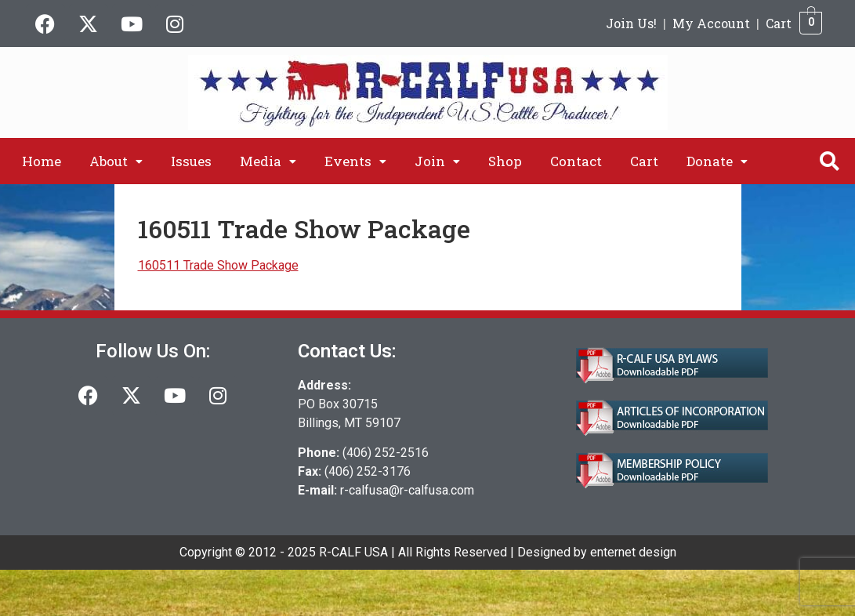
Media (268, 161)
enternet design (633, 552)
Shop (505, 161)
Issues (191, 161)
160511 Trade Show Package (218, 265)
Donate (717, 161)
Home (42, 161)
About (116, 161)
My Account (711, 23)
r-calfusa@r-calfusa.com (407, 490)
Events (355, 161)
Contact (576, 161)
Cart (779, 23)
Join (437, 161)
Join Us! (631, 23)
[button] (116, 161)
